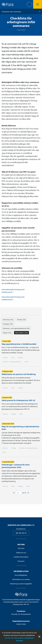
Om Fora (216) (8, 320)
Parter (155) (7, 333)
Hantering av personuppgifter (21, 584)
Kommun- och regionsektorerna (12, 362)
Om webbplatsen (21, 575)
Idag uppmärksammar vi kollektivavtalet (19, 344)
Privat (13, 358)
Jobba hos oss (21, 553)
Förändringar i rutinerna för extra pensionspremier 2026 (16, 466)
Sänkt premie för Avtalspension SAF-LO (18, 400)
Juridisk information (21, 557)
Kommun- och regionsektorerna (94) (16, 328)
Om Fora (5, 358)
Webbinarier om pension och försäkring (19, 374)
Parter (26, 362)
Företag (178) (8, 324)
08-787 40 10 (21, 533)
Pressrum (21, 561)
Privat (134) (21, 320)
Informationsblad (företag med (13, 291)
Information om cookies (21, 579)
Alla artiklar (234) (21, 333)
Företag (20, 358)
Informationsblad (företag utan (13, 298)
